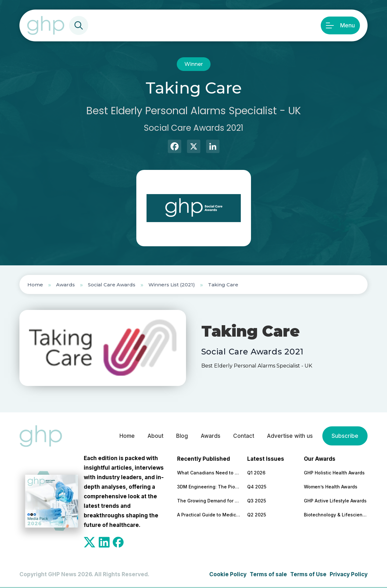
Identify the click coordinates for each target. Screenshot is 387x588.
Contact (244, 436)
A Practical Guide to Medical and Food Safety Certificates (209, 515)
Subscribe (345, 436)
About (155, 436)
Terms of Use (308, 574)
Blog (182, 436)
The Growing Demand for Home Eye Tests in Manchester (209, 501)
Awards (65, 285)
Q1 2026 (256, 473)
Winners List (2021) (172, 285)
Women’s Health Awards (331, 487)
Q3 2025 (257, 501)
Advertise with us (290, 436)
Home (35, 285)
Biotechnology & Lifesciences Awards (336, 515)
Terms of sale (268, 574)
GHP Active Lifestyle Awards (335, 501)
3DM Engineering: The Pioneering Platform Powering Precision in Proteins (209, 487)
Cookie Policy (228, 574)
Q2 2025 (257, 515)
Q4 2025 (257, 487)
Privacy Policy (349, 574)
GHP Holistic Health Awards (334, 473)
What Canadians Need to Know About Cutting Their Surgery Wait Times (209, 473)
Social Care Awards (112, 285)
